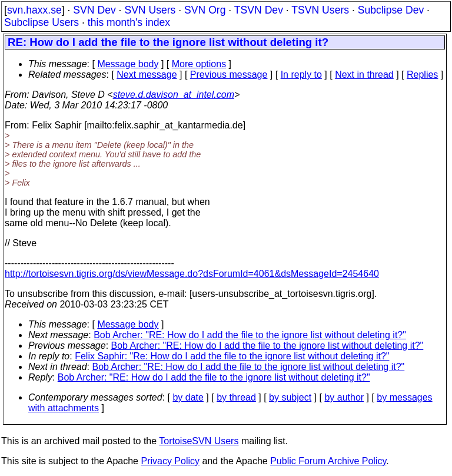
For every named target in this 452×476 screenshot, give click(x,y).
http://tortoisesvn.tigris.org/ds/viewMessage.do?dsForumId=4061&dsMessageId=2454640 (192, 274)
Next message (147, 75)
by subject (290, 397)
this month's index (129, 22)
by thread (236, 397)
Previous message (229, 75)
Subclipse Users (41, 22)
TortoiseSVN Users (199, 441)
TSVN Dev (259, 10)
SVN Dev (94, 10)
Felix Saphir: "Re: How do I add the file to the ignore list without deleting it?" (232, 356)
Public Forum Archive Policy (328, 461)
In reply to (301, 75)
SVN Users (150, 10)
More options (199, 64)
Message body (128, 64)
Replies (422, 75)
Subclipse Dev (391, 10)
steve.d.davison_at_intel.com (174, 95)
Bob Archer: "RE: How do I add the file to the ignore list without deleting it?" (250, 335)
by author (344, 397)
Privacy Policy (170, 461)
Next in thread (364, 75)
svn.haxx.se (34, 10)
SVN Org (205, 10)
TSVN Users (320, 10)
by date (188, 397)
